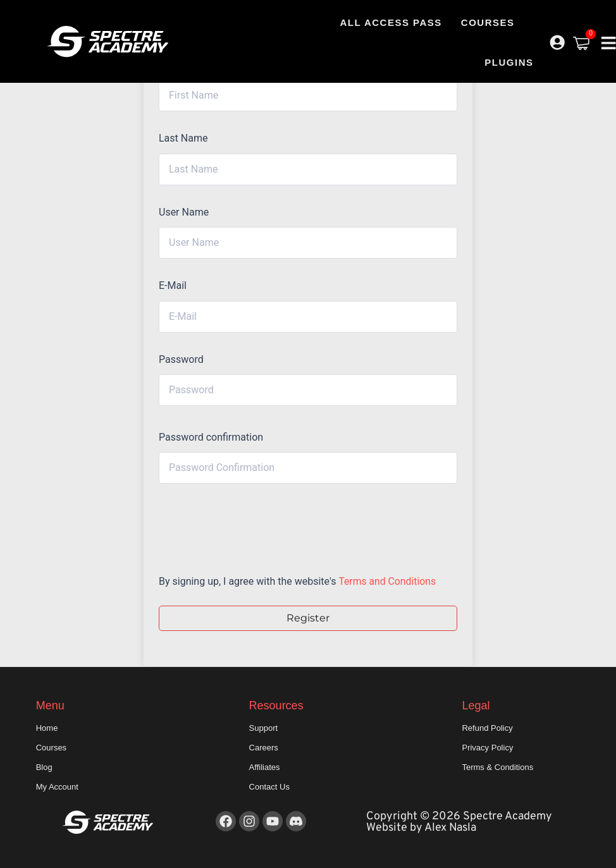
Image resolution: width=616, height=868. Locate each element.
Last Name (183, 138)
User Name (184, 212)
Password (181, 359)
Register (308, 618)
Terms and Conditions (388, 581)
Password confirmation (211, 437)
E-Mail (173, 285)
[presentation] (244, 526)
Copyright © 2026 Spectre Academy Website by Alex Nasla (459, 822)
